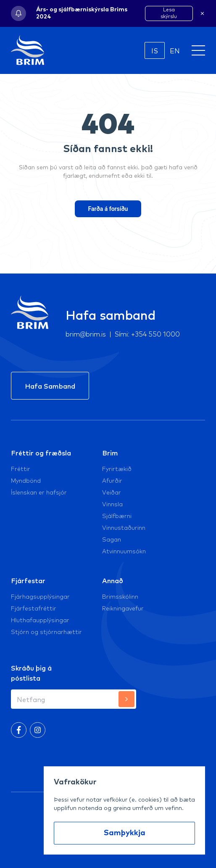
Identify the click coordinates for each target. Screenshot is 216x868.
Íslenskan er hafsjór (39, 492)
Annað (113, 580)
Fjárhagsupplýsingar (40, 596)
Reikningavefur (123, 608)
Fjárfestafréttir (34, 608)
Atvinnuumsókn (124, 551)
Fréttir (21, 468)
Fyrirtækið (117, 468)
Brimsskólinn (120, 596)
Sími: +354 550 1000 (147, 333)
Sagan (112, 539)
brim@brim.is (86, 333)
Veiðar (112, 492)
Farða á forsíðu (108, 209)
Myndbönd (26, 480)
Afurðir (112, 480)
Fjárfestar (28, 580)
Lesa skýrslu (169, 13)
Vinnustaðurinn (124, 527)
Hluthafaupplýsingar (40, 620)
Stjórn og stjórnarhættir (46, 631)
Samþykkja (125, 833)
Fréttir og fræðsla (41, 452)
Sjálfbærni (117, 516)
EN (175, 50)
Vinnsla (112, 504)
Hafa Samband (50, 386)
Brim (110, 452)
